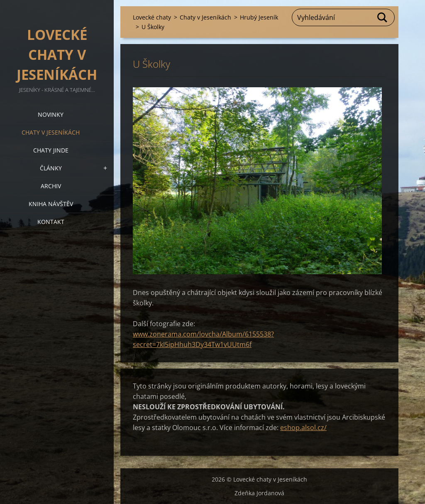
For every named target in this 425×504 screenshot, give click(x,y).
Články (51, 168)
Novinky (51, 114)
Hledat (383, 17)
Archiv (51, 186)
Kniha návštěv (51, 204)
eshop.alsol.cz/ (303, 428)
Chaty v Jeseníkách (51, 132)
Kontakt (51, 222)
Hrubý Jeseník (259, 17)
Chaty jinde (51, 150)
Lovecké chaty (152, 17)
